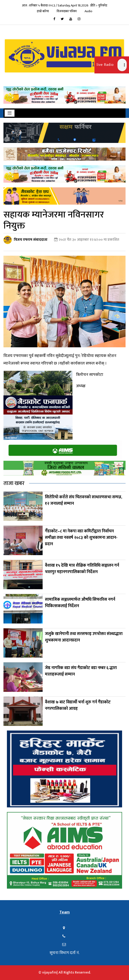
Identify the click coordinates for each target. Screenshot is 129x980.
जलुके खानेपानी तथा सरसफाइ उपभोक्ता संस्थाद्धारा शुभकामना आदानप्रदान (84, 637)
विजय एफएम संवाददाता (31, 240)
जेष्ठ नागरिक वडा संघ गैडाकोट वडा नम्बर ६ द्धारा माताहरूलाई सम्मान (81, 671)
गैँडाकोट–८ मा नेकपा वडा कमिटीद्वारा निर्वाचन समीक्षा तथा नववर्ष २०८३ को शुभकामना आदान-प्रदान (81, 538)
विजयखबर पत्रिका (67, 11)
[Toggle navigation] (10, 113)
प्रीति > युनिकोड (99, 5)
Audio (88, 11)
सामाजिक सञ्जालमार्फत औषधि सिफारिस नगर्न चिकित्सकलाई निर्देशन (80, 603)
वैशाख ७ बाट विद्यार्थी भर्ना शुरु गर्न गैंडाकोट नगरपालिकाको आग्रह (78, 705)
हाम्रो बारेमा (43, 11)
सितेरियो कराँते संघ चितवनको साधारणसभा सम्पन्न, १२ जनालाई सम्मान (84, 500)
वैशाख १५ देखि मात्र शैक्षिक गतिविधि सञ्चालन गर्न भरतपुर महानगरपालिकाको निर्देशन (82, 569)
